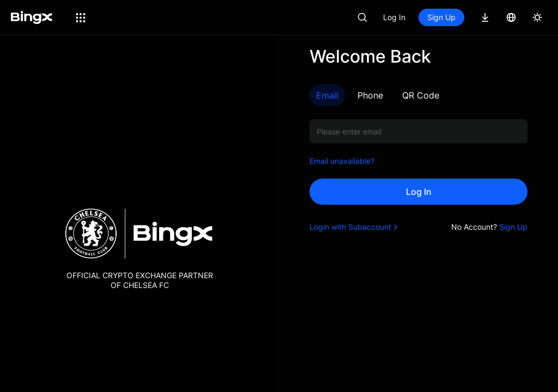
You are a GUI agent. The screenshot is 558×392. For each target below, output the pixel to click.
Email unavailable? (342, 161)
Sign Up (441, 17)
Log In (394, 17)
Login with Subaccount (355, 227)
